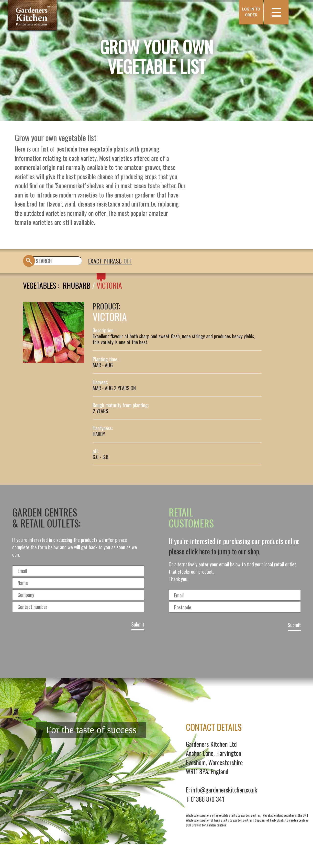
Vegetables (40, 285)
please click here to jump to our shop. (215, 551)
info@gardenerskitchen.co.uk (224, 790)
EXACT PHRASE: (106, 261)
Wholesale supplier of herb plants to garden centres (219, 820)
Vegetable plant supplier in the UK (285, 815)
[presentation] (156, 653)
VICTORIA (109, 285)
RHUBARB (77, 285)
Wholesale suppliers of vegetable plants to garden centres (223, 815)
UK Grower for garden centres (207, 825)
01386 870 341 (207, 799)
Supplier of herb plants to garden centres (282, 820)
